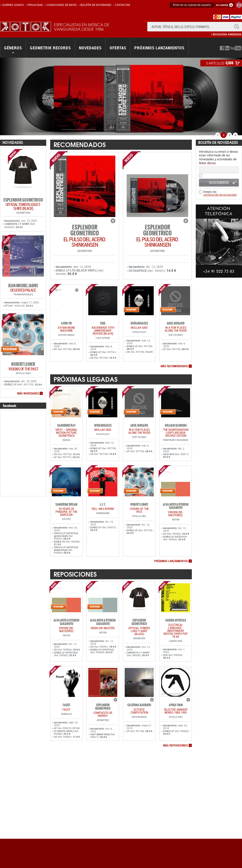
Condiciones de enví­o (62, 5)
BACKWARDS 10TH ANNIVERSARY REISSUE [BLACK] (103, 330)
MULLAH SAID (139, 327)
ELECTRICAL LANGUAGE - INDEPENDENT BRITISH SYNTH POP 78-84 (176, 631)
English (239, 5)
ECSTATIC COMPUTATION (139, 711)
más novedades (28, 393)
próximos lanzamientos (171, 561)
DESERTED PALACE (23, 290)
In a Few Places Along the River (176, 329)
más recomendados (174, 366)
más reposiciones (175, 746)
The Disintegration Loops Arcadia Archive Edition (176, 433)
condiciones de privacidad (220, 195)
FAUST (66, 709)
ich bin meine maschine (66, 329)
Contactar (123, 5)
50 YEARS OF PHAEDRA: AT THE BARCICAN (66, 512)
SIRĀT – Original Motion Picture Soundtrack (66, 433)
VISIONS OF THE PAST (23, 369)
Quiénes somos (13, 5)
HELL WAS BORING (103, 509)
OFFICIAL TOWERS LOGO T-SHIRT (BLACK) (23, 206)
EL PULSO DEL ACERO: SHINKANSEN (85, 242)
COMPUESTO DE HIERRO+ (103, 714)
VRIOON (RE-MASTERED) (176, 514)
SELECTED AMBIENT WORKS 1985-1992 (176, 711)
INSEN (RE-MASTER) (103, 628)
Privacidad (35, 5)
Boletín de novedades (96, 5)
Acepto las (220, 193)
